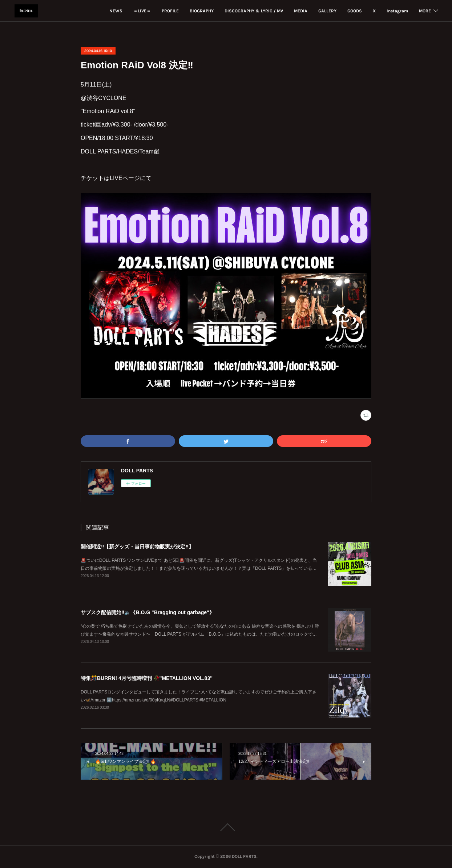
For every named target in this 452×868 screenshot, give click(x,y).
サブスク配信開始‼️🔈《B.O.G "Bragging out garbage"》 (148, 612)
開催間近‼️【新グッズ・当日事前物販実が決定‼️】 (137, 547)
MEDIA (273, 11)
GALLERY (300, 11)
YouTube (400, 11)
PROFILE (143, 11)
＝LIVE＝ (114, 11)
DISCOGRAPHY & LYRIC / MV (226, 11)
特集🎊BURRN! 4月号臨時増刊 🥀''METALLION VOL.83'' (147, 678)
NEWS (88, 11)
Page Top (226, 827)
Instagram (370, 11)
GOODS (327, 11)
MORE (425, 11)
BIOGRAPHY (174, 11)
